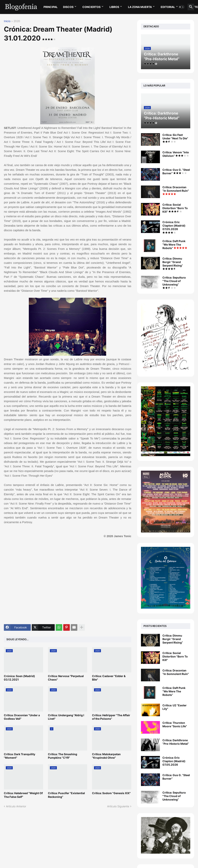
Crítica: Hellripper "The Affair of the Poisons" (111, 717)
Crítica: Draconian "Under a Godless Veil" (22, 717)
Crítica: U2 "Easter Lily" (175, 707)
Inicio (7, 21)
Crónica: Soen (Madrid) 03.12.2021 (19, 678)
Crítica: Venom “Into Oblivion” (176, 154)
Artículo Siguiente (118, 806)
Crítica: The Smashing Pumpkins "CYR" (63, 756)
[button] (181, 7)
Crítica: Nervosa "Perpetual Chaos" (66, 678)
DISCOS (68, 7)
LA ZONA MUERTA (140, 7)
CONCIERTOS (91, 7)
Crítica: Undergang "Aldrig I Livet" (66, 717)
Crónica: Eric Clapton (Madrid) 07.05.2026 (174, 227)
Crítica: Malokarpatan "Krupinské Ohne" (106, 756)
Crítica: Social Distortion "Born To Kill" (175, 208)
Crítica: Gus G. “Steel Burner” (176, 171)
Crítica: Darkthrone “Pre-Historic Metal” (176, 742)
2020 (17, 21)
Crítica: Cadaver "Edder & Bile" (109, 678)
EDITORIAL (168, 7)
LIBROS (114, 7)
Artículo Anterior (16, 806)
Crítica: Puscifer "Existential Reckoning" (66, 795)
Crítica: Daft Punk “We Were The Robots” (175, 245)
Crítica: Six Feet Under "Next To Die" (175, 138)
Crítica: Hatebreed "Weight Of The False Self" (23, 795)
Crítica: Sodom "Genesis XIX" (111, 793)
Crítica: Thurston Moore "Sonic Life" (175, 724)
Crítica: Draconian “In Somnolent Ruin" (176, 190)
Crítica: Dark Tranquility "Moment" (20, 756)
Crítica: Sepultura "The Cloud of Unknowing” (174, 283)
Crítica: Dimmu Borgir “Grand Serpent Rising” (173, 264)
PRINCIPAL (51, 7)
